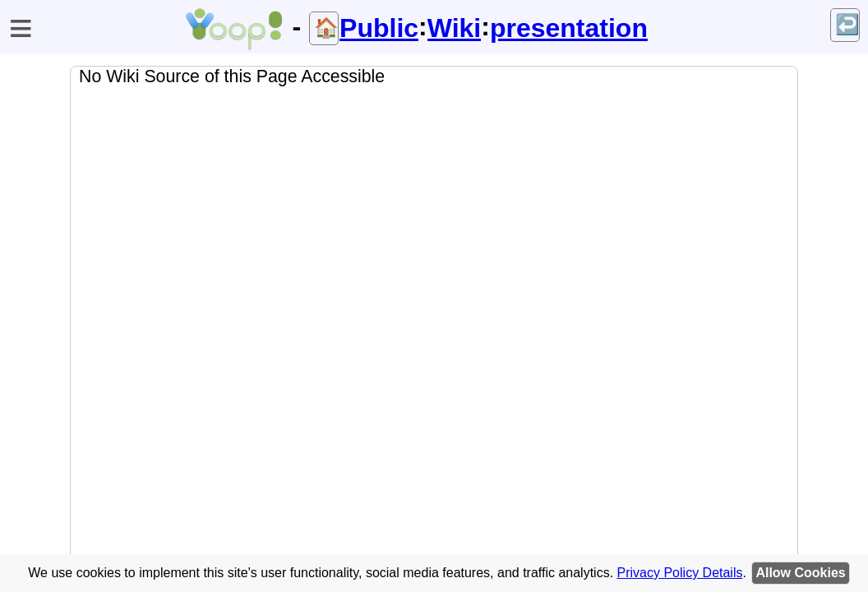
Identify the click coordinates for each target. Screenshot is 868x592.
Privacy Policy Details (680, 573)
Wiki (455, 28)
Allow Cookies (800, 573)
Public (379, 28)
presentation (569, 28)
